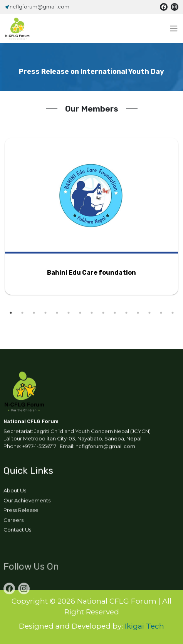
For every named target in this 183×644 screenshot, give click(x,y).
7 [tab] (80, 313)
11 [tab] (126, 313)
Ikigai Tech (144, 626)
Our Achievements (27, 501)
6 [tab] (69, 313)
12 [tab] (138, 313)
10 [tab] (115, 313)
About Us (15, 492)
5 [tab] (57, 313)
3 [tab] (34, 313)
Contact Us (17, 531)
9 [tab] (103, 313)
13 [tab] (149, 313)
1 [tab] (11, 313)
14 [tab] (161, 313)
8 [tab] (92, 313)
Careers (13, 521)
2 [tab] (22, 313)
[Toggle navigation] (174, 28)
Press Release (21, 511)
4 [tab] (45, 313)
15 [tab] (173, 313)
